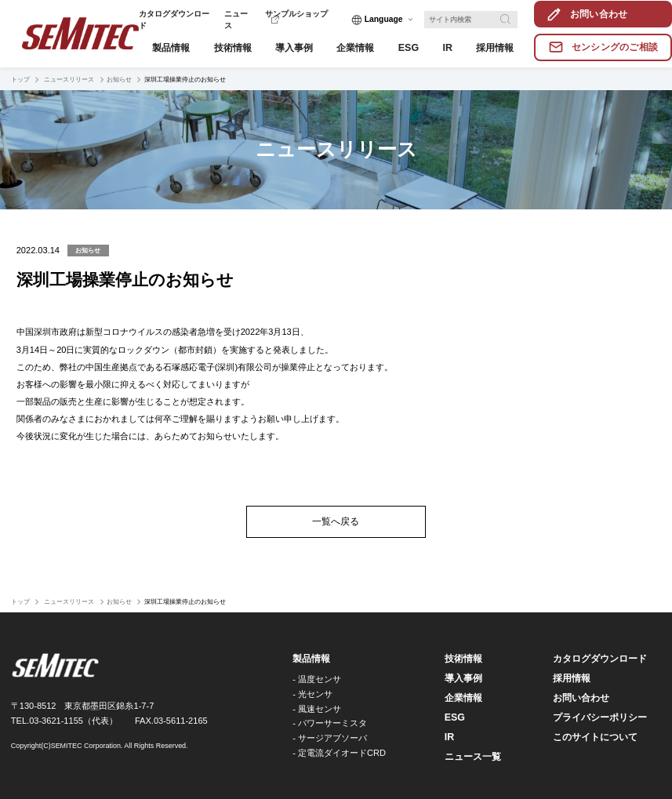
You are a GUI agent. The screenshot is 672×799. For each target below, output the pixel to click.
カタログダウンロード (600, 659)
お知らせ (119, 79)
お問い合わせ (581, 698)
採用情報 (572, 678)
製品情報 (311, 659)
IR (449, 737)
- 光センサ (312, 694)
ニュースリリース (68, 79)
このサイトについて (595, 737)
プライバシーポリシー (600, 717)
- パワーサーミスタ (330, 723)
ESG (455, 717)
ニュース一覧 (473, 757)
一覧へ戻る (336, 521)
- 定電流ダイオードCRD (339, 753)
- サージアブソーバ (330, 738)
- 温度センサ (317, 679)
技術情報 (463, 659)
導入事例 (463, 678)
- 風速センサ (317, 709)
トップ (20, 79)
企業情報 (463, 698)
